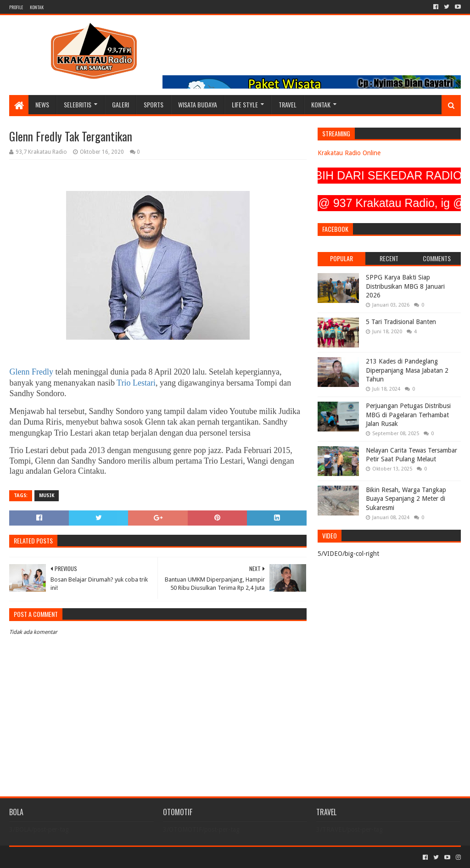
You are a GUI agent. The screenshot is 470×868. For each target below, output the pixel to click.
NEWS (42, 104)
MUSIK (47, 496)
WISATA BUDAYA (198, 104)
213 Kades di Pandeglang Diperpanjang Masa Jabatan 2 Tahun (407, 370)
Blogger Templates (113, 857)
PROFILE (16, 7)
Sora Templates (60, 857)
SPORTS (154, 104)
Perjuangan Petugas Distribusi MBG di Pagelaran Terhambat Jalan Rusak (408, 415)
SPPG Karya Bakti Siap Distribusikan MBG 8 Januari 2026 (405, 286)
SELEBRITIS (78, 104)
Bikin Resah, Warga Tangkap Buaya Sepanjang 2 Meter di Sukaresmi (406, 499)
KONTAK (37, 7)
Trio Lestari (136, 383)
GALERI (120, 104)
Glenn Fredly (31, 372)
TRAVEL (288, 104)
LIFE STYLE (245, 104)
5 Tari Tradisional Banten (401, 322)
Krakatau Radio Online (349, 153)
